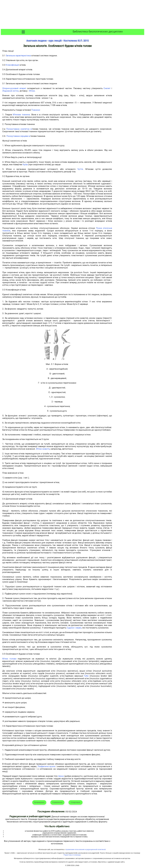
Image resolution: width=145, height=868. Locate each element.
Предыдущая (39, 802)
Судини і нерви (74, 628)
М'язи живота (43, 449)
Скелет (107, 88)
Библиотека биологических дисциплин (98, 32)
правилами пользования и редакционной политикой (86, 849)
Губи (86, 676)
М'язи (32, 91)
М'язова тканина (21, 115)
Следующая (76, 802)
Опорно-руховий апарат (14, 88)
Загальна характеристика (18, 56)
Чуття (80, 169)
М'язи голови (9, 659)
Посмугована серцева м (18, 136)
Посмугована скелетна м (19, 129)
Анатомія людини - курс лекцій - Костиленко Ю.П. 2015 (57, 41)
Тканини (36, 110)
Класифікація (12, 65)
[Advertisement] (72, 15)
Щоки (61, 776)
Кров (25, 164)
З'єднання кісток (11, 91)
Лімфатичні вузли (46, 766)
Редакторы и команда (72, 855)
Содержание (57, 802)
